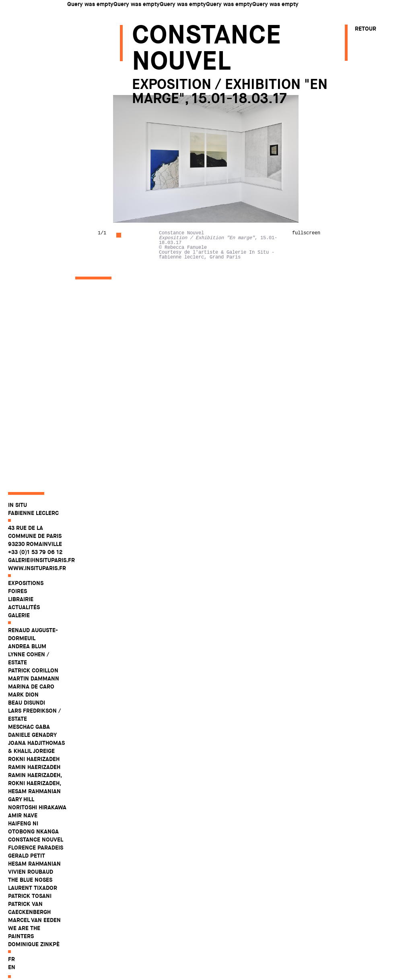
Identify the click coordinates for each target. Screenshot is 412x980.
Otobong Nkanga (33, 846)
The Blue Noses (30, 894)
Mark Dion (23, 709)
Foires (18, 605)
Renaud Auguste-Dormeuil (33, 648)
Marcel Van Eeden (34, 934)
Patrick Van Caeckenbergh (29, 922)
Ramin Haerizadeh (34, 781)
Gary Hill (21, 813)
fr (11, 973)
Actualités (24, 621)
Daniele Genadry (32, 749)
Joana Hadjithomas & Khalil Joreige (36, 761)
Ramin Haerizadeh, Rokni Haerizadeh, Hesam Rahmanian (35, 797)
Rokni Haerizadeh (34, 773)
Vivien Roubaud (31, 886)
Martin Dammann (34, 693)
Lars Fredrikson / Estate (34, 729)
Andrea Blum (27, 660)
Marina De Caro (31, 701)
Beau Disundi (27, 717)
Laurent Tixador (33, 902)
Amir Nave (23, 829)
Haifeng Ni (23, 837)
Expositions (26, 597)
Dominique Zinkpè (34, 958)
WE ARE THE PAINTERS (24, 946)
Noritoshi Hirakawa (37, 821)
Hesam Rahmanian (34, 878)
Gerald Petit (27, 870)
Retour (366, 29)
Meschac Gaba (29, 741)
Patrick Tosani (30, 910)
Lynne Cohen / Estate (29, 672)
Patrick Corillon (33, 684)
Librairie (21, 613)
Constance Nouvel (36, 854)
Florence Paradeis (36, 862)
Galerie (19, 629)
